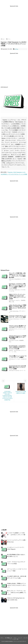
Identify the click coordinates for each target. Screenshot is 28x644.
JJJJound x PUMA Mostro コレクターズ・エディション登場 (18, 317)
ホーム (2, 638)
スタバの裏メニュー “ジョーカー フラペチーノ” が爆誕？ (18, 357)
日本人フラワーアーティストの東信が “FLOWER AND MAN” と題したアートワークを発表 (17, 297)
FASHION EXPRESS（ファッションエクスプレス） (15, 641)
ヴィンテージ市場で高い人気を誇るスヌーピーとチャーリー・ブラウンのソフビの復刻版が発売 (17, 275)
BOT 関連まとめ (9, 638)
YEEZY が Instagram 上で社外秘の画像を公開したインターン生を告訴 (18, 337)
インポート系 (15, 639)
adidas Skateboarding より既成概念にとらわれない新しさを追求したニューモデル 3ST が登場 (18, 307)
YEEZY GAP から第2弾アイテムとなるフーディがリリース (18, 327)
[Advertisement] (14, 21)
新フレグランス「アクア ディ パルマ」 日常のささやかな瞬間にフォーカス (17, 593)
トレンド (20, 638)
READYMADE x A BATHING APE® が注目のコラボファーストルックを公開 (17, 347)
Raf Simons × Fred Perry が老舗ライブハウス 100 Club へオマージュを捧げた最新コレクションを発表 (17, 286)
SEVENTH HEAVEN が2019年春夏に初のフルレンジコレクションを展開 (17, 367)
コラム (16, 49)
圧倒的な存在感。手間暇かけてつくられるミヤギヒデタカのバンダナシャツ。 (17, 585)
